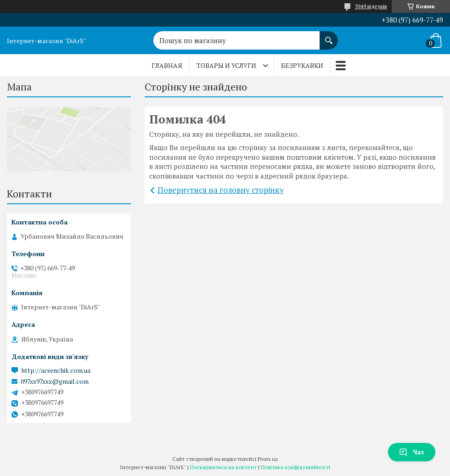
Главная (167, 65)
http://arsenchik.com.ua (56, 370)
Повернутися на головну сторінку (221, 190)
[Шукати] (329, 36)
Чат (412, 452)
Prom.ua (268, 459)
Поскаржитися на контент (223, 467)
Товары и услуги (226, 65)
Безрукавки (302, 65)
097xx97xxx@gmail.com (55, 381)
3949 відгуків (371, 6)
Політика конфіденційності (295, 467)
